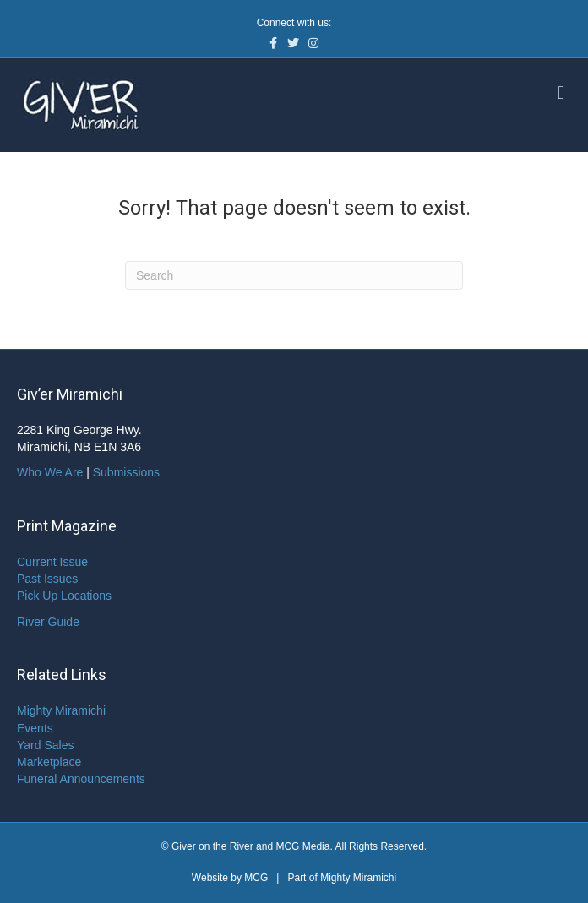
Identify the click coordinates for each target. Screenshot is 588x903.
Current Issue (52, 562)
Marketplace (49, 762)
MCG (256, 878)
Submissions (126, 472)
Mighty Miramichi (61, 710)
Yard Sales (45, 745)
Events (35, 728)
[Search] (294, 275)
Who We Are (50, 472)
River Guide (48, 622)
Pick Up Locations (64, 596)
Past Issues (47, 579)
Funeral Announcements (81, 779)
